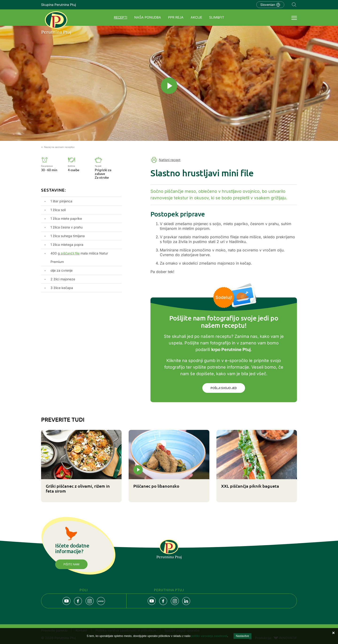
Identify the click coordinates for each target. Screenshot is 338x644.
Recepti (121, 17)
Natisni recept (170, 160)
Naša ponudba (148, 17)
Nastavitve (242, 636)
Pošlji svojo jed (224, 388)
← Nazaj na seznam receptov (58, 147)
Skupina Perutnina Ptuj (58, 5)
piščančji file (70, 253)
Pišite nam (71, 564)
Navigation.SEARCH (294, 5)
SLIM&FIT (217, 17)
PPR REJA (176, 17)
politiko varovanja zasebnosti (209, 636)
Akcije (196, 17)
